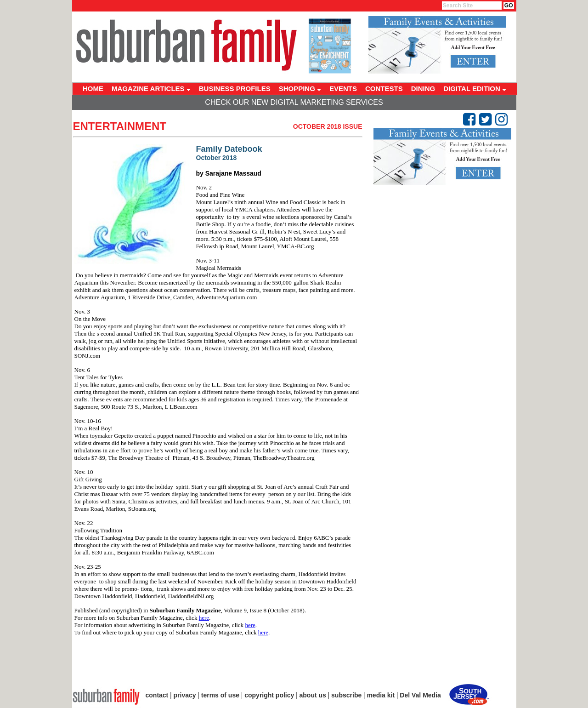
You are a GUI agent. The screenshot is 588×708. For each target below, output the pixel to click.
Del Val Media (420, 695)
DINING (423, 88)
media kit (381, 695)
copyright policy (269, 695)
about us (313, 695)
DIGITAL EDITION (475, 88)
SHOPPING (300, 88)
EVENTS (343, 88)
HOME (93, 88)
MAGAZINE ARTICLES (151, 88)
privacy (185, 695)
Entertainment (120, 126)
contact (157, 695)
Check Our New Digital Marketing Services (294, 102)
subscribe (346, 695)
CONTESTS (384, 88)
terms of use (220, 695)
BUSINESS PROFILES (235, 88)
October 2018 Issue (328, 126)
